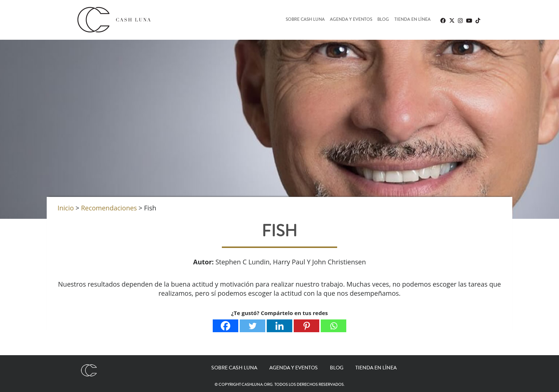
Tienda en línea (412, 20)
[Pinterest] (307, 326)
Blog (383, 20)
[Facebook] (225, 326)
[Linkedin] (279, 326)
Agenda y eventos (351, 20)
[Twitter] (252, 326)
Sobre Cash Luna (305, 20)
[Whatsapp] (334, 326)
